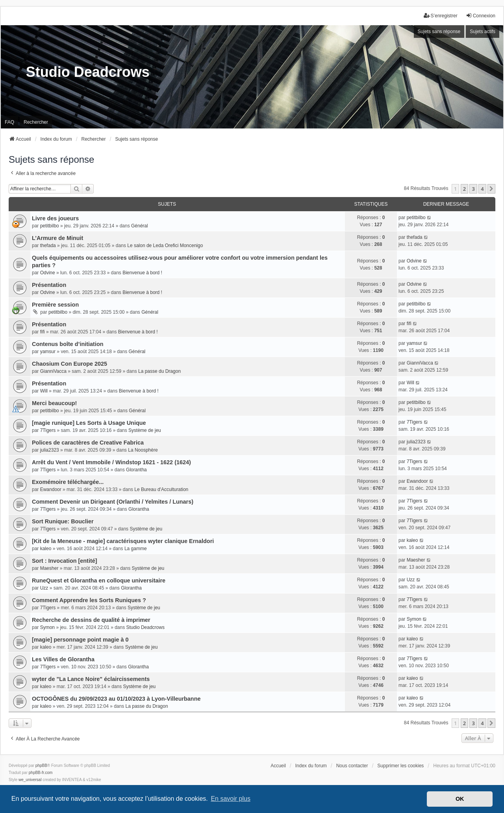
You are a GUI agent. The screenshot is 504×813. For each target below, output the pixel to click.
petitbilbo (50, 226)
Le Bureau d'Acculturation (161, 489)
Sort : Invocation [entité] (65, 561)
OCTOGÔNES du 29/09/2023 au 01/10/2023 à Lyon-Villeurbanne (116, 699)
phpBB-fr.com (41, 773)
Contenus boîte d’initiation (68, 344)
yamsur (48, 352)
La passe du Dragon (159, 371)
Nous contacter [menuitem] (352, 766)
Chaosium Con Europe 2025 (69, 364)
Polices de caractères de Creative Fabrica (88, 443)
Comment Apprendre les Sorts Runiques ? (89, 600)
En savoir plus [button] (231, 799)
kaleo (46, 549)
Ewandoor (51, 489)
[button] (491, 189)
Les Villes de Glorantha (63, 659)
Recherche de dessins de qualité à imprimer (91, 620)
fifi (43, 332)
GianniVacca (53, 371)
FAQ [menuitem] (9, 122)
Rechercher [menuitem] (36, 122)
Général (140, 226)
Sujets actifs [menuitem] (483, 32)
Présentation (49, 285)
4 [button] (482, 189)
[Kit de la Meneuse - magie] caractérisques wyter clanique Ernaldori (123, 541)
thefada (48, 246)
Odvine (48, 273)
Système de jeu (145, 430)
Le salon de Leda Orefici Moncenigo (165, 246)
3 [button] (473, 189)
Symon (47, 627)
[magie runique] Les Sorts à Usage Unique (89, 423)
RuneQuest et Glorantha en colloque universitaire (99, 580)
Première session (55, 305)
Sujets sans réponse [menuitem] (439, 32)
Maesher (49, 568)
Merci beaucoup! (54, 403)
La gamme (136, 549)
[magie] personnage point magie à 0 (80, 640)
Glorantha (136, 470)
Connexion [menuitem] (481, 16)
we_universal (30, 780)
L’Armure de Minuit (57, 238)
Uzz (44, 588)
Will (44, 391)
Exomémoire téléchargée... (68, 482)
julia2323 (50, 450)
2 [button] (464, 189)
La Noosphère (143, 450)
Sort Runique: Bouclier (63, 521)
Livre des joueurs (55, 218)
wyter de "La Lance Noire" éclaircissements (91, 679)
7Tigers (48, 430)
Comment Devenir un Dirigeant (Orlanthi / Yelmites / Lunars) (113, 502)
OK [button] (460, 799)
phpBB (41, 766)
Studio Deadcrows (145, 627)
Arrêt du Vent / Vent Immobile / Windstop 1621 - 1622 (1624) (111, 462)
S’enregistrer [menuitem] (441, 16)
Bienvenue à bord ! (142, 273)
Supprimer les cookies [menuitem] (400, 766)
